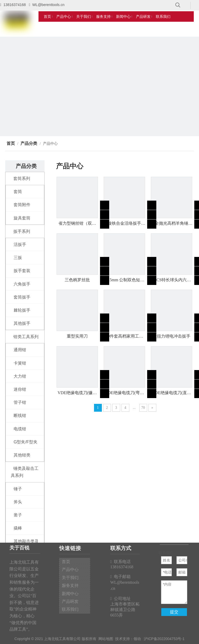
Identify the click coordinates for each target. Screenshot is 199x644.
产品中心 (70, 569)
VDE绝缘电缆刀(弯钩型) (124, 393)
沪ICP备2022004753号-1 (164, 639)
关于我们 (70, 578)
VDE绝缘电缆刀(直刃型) (172, 393)
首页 (66, 562)
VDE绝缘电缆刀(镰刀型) (77, 393)
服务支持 (70, 585)
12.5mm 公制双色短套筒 (125, 280)
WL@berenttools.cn (48, 5)
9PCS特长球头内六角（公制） (172, 280)
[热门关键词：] (178, 5)
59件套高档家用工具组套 (124, 337)
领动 (137, 639)
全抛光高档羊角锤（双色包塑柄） (172, 224)
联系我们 (70, 609)
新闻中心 (70, 594)
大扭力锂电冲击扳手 (172, 336)
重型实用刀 (77, 336)
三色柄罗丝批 (77, 280)
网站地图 (106, 639)
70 (143, 408)
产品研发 (70, 601)
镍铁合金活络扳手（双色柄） (124, 224)
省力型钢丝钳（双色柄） (77, 224)
